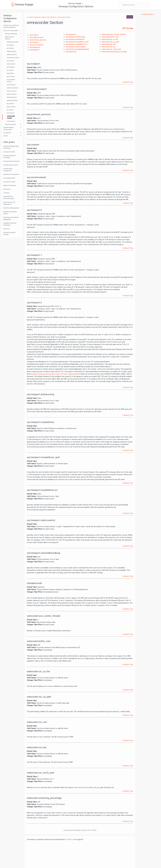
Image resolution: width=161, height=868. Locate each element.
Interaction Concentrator (11, 174)
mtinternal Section (13, 42)
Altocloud (7, 229)
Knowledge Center (9, 178)
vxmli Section (11, 121)
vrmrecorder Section (11, 117)
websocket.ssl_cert (109, 44)
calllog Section (12, 51)
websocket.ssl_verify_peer (111, 49)
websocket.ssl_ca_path (110, 42)
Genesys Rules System (11, 165)
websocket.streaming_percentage (114, 52)
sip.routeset (34, 42)
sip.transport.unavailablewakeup (77, 49)
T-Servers (6, 193)
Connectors (7, 133)
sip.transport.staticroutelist (76, 47)
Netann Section (12, 94)
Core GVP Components (11, 31)
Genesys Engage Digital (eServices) (11, 147)
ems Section (11, 67)
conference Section (13, 58)
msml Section (11, 85)
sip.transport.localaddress (75, 39)
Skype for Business (10, 185)
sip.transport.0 (35, 47)
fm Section (10, 70)
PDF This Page (128, 28)
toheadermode (71, 52)
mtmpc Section (12, 91)
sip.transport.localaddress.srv (76, 44)
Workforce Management (11, 208)
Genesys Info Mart (9, 152)
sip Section (10, 45)
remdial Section (12, 97)
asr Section (10, 48)
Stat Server (7, 189)
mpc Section (11, 76)
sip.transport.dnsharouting (75, 37)
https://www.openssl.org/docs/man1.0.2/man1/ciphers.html (55, 374)
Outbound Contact (9, 182)
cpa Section (11, 61)
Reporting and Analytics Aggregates (11, 218)
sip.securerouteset (37, 45)
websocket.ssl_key (109, 47)
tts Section (10, 110)
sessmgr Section (12, 100)
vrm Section (11, 113)
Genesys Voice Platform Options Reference (11, 26)
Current (130, 17)
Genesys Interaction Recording (10, 157)
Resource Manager (11, 34)
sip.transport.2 (71, 34)
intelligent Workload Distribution (10, 224)
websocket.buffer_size (110, 37)
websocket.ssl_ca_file (110, 39)
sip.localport (34, 35)
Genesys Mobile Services (11, 161)
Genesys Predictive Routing (9, 233)
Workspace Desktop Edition (10, 213)
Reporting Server (10, 124)
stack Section (11, 107)
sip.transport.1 (35, 50)
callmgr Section (12, 54)
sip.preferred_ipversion (38, 40)
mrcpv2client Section (11, 81)
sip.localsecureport (37, 37)
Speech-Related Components (8, 129)
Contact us (70, 839)
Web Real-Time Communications (9, 198)
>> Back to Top (128, 82)
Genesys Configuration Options (76, 6)
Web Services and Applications (9, 203)
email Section (11, 64)
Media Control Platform (10, 38)
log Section (10, 73)
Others (5, 136)
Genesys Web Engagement (8, 170)
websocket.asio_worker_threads (114, 34)
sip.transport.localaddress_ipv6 (77, 42)
